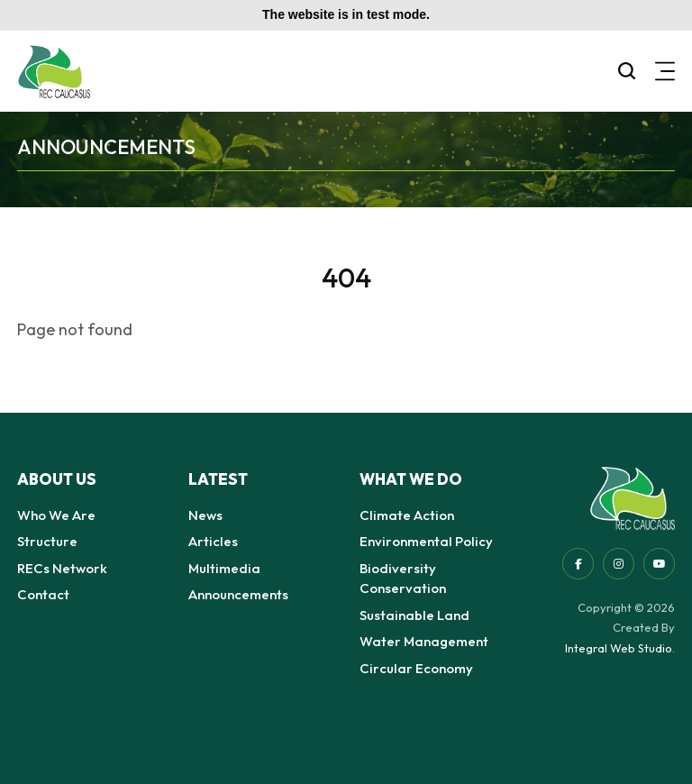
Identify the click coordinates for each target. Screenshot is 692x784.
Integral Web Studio (619, 648)
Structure (47, 541)
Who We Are (56, 515)
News (205, 515)
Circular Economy (416, 668)
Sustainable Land (414, 615)
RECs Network (62, 568)
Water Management (424, 641)
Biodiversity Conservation (403, 579)
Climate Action (407, 515)
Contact (43, 594)
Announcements (238, 594)
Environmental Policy (426, 541)
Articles (213, 541)
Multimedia (224, 568)
